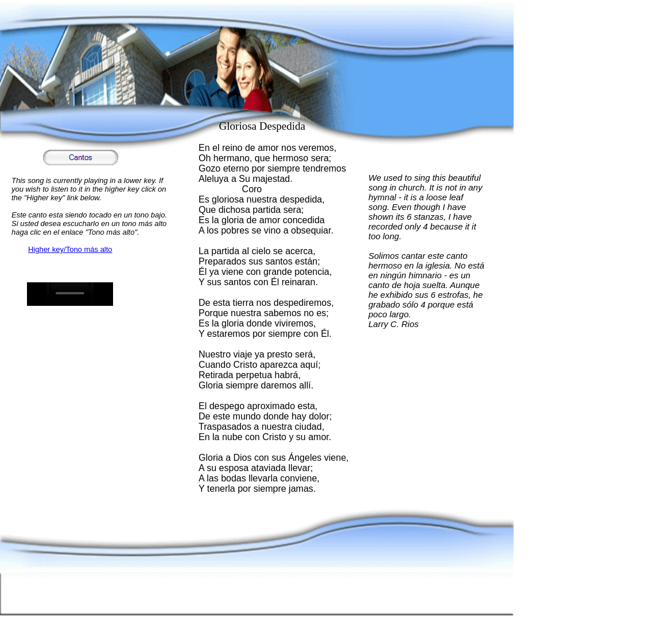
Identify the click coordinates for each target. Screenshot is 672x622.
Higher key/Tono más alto (70, 249)
